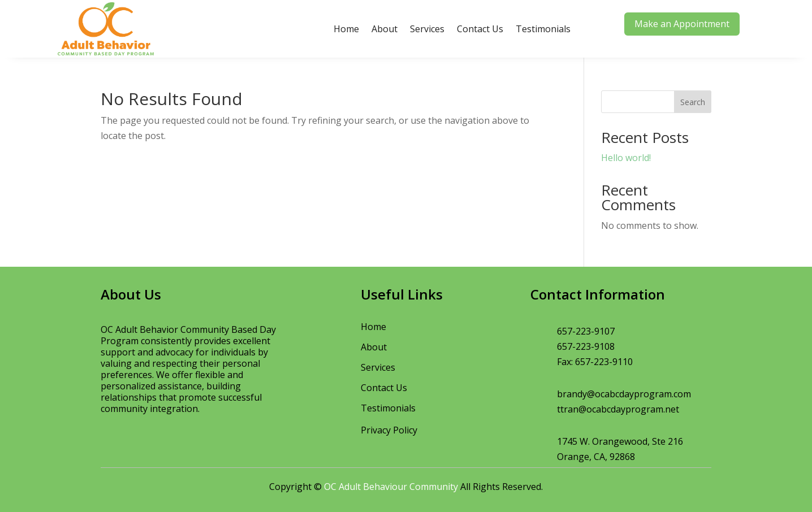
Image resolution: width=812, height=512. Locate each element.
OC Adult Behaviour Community (391, 487)
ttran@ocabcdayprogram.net (618, 409)
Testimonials (543, 29)
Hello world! (626, 158)
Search (693, 102)
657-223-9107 (586, 331)
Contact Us (480, 29)
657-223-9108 (586, 346)
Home (346, 29)
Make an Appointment (682, 24)
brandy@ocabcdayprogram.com (624, 394)
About (385, 29)
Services (427, 29)
